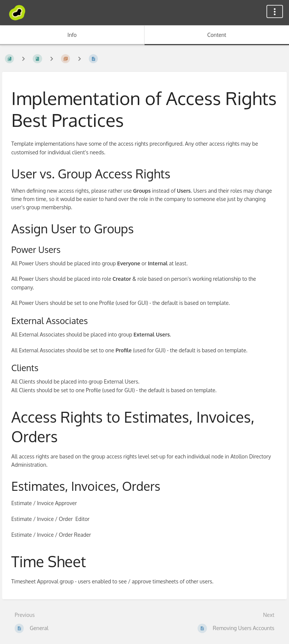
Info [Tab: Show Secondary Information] (72, 35)
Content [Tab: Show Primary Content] (217, 35)
